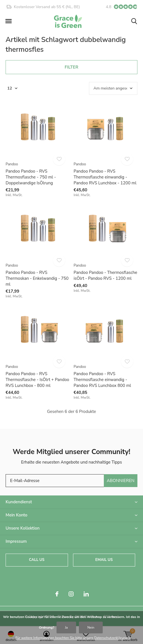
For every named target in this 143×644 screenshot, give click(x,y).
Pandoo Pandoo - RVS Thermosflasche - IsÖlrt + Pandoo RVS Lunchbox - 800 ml (37, 380)
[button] (8, 21)
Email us (104, 560)
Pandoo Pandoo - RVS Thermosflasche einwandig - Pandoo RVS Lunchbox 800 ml (102, 380)
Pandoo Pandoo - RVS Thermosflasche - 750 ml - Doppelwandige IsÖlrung (31, 177)
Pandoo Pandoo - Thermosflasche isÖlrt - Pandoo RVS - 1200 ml (105, 275)
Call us (37, 560)
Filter (71, 67)
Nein (91, 627)
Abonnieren (120, 481)
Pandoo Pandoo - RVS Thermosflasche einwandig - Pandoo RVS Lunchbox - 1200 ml (105, 177)
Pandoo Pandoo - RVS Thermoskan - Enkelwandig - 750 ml (37, 278)
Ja (66, 627)
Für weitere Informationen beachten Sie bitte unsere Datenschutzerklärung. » (73, 638)
